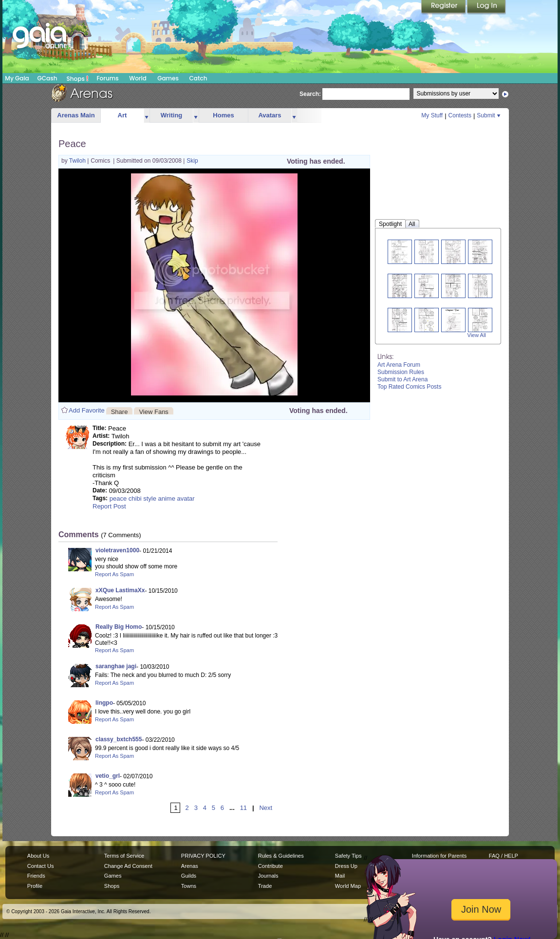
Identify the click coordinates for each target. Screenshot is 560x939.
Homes (223, 115)
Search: (310, 94)
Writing (172, 115)
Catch (198, 78)
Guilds (189, 876)
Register (444, 7)
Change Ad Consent (128, 866)
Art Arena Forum (399, 365)
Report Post (109, 506)
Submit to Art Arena (402, 379)
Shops (78, 78)
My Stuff (432, 115)
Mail (340, 876)
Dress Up (346, 866)
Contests (460, 115)
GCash (47, 78)
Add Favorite (87, 410)
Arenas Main (76, 115)
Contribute (271, 866)
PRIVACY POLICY (203, 856)
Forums (107, 78)
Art (122, 115)
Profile (35, 886)
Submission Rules (401, 372)
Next (266, 808)
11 (243, 808)
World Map (348, 886)
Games (168, 78)
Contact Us (41, 866)
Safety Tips (348, 856)
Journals (268, 876)
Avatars (270, 115)
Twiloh (78, 161)
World (138, 78)
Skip (192, 161)
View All (477, 335)
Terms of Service (124, 856)
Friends (36, 876)
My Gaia (17, 78)
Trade (265, 886)
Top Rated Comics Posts (409, 387)
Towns (189, 886)
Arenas (190, 866)
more (147, 116)
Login (486, 7)
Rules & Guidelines (281, 856)
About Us (38, 856)
